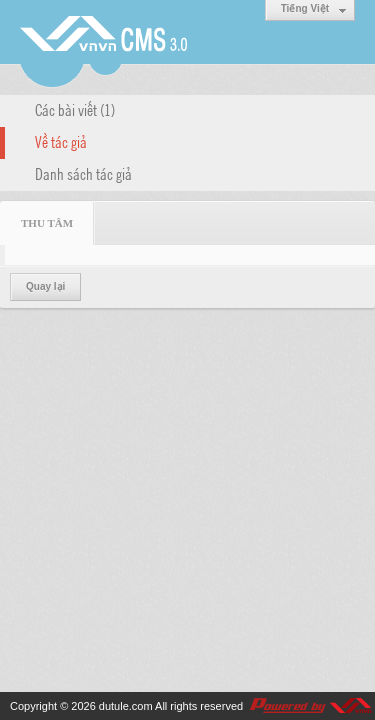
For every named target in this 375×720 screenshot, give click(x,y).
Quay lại (45, 286)
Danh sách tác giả (83, 173)
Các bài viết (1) (75, 109)
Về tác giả (61, 141)
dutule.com (126, 706)
